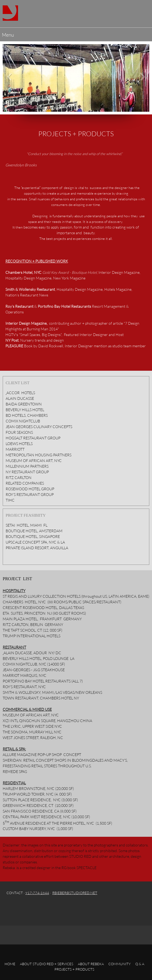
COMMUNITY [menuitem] (120, 964)
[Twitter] (43, 908)
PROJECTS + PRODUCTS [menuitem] (74, 969)
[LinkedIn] (54, 908)
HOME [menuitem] (10, 964)
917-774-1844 (37, 893)
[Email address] (22, 908)
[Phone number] (11, 908)
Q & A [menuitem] (140, 964)
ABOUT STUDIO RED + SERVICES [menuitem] (47, 964)
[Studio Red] (10, 13)
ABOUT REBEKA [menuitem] (91, 964)
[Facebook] (33, 908)
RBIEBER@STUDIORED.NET (75, 893)
